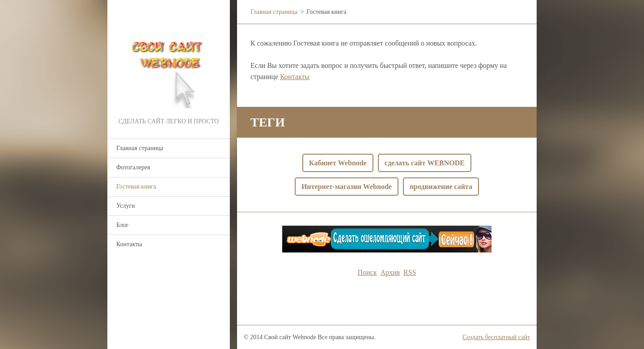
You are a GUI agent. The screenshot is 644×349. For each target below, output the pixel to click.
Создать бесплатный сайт (496, 337)
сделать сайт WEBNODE (425, 163)
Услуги (126, 206)
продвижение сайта (441, 187)
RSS (410, 272)
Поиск (367, 272)
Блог (123, 225)
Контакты (129, 244)
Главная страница (140, 148)
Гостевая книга (136, 187)
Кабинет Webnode (338, 163)
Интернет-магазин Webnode (347, 187)
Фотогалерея (133, 167)
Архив (390, 272)
